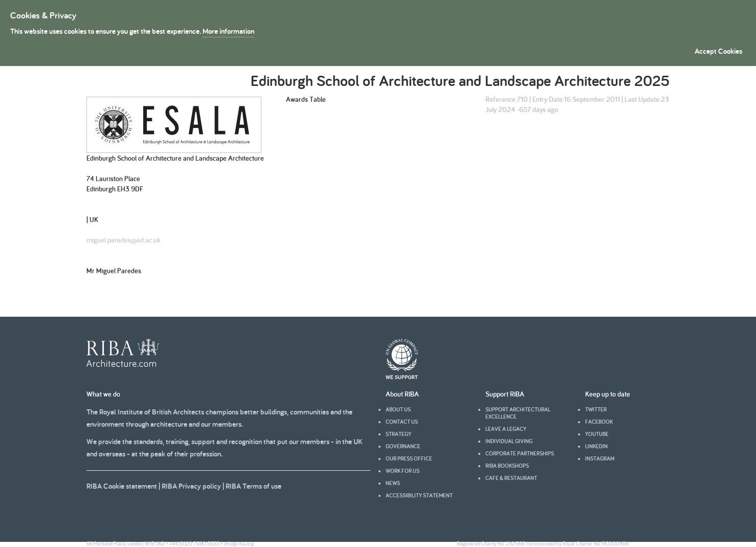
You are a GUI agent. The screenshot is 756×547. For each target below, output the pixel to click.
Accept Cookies (718, 51)
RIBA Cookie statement (122, 486)
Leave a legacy (506, 429)
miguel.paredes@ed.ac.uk (123, 240)
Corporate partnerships (520, 453)
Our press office (409, 458)
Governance (403, 446)
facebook (599, 422)
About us (398, 409)
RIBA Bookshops (507, 466)
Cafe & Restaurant (511, 478)
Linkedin (596, 446)
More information (228, 31)
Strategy (398, 434)
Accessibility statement (419, 495)
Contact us (402, 422)
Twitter (596, 409)
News (393, 483)
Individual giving (509, 441)
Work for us (403, 471)
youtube (597, 434)
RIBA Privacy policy (191, 486)
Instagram (600, 458)
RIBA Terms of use (253, 486)
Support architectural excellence (518, 413)
